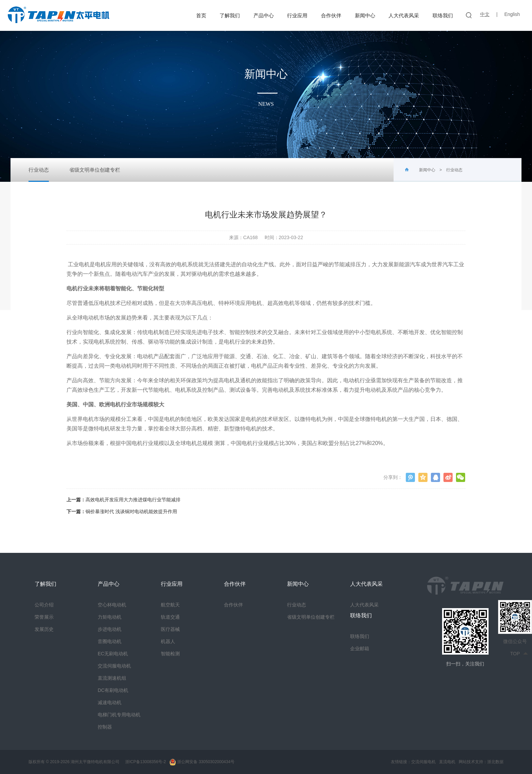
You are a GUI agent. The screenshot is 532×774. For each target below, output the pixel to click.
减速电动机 (110, 702)
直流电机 (447, 762)
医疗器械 (170, 629)
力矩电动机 (110, 617)
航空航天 (170, 605)
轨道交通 (170, 617)
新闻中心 (365, 15)
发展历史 (44, 629)
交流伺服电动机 (114, 666)
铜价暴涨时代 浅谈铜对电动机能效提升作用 (131, 511)
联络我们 (443, 15)
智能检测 (170, 654)
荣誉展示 (44, 617)
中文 (485, 14)
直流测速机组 (112, 678)
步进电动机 (110, 629)
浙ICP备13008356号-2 (145, 762)
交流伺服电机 (423, 762)
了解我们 (230, 15)
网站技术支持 (471, 762)
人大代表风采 (404, 15)
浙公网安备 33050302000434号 (202, 762)
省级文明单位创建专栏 (95, 170)
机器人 (168, 641)
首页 (201, 15)
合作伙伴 (331, 15)
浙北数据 (495, 762)
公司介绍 (44, 605)
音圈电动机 (110, 641)
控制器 (105, 727)
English (512, 14)
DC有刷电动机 (113, 690)
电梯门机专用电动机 (119, 715)
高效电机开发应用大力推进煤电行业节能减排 (133, 500)
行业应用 (297, 15)
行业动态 (39, 174)
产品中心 (264, 15)
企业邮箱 (360, 649)
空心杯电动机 (112, 605)
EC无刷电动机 (113, 654)
